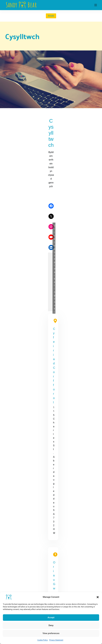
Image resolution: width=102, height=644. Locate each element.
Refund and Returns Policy (19, 548)
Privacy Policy (12, 537)
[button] (98, 597)
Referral (9, 576)
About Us (10, 572)
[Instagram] (18, 497)
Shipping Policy (13, 552)
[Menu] (96, 5)
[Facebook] (7, 497)
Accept (51, 617)
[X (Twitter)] (12, 497)
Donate (51, 16)
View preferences (51, 633)
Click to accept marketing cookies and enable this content (75, 173)
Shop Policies (12, 545)
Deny (51, 625)
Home (8, 569)
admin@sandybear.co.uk (87, 237)
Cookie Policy (43, 640)
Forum (8, 584)
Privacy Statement (56, 640)
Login (8, 580)
